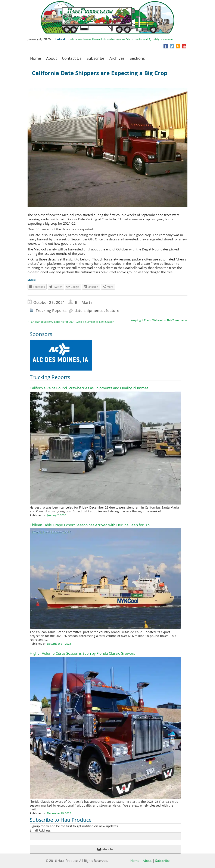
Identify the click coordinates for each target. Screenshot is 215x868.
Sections (137, 58)
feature (113, 310)
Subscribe (95, 58)
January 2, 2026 (57, 515)
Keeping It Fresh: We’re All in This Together (159, 320)
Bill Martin (84, 302)
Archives (117, 58)
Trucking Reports (51, 310)
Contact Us (72, 58)
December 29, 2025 (59, 813)
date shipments (89, 310)
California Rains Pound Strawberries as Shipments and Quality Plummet (121, 39)
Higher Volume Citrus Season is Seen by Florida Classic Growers (82, 653)
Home (36, 58)
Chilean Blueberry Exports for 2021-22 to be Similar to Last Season (71, 322)
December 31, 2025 (59, 644)
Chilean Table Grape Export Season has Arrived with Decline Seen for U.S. (90, 525)
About (52, 58)
